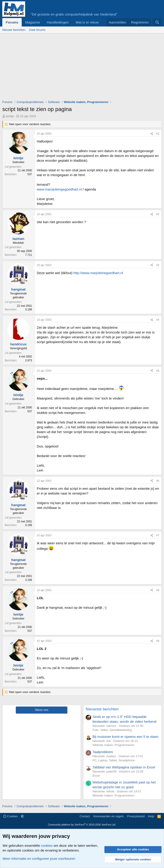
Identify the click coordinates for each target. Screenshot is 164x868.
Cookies (11, 816)
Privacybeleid (136, 816)
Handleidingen (58, 22)
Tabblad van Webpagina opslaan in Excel (124, 767)
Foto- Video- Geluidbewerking (112, 730)
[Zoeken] (157, 22)
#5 (158, 371)
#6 (158, 481)
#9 (158, 641)
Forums (12, 22)
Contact (85, 816)
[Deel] (152, 134)
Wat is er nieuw (87, 22)
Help (151, 816)
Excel (96, 776)
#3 (158, 265)
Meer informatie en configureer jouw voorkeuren (39, 859)
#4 (158, 320)
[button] (22, 816)
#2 (158, 214)
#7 (158, 535)
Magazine (33, 22)
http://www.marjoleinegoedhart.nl (98, 273)
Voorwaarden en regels (108, 816)
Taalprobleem (103, 752)
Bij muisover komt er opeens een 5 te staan (126, 737)
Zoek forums (37, 30)
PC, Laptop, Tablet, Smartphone (114, 760)
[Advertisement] (83, 68)
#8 (158, 590)
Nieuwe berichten (14, 30)
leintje (10, 116)
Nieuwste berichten (102, 709)
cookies (47, 846)
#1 (158, 134)
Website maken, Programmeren (113, 745)
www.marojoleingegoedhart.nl (59, 189)
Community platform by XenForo (82, 825)
